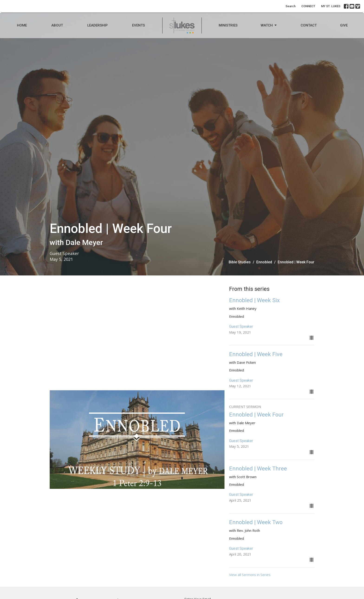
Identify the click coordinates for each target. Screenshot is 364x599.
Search (291, 6)
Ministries (228, 25)
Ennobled (264, 262)
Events (138, 25)
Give (344, 25)
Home (22, 25)
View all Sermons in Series (250, 575)
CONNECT (308, 6)
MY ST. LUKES (331, 6)
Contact (309, 25)
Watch (269, 25)
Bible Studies (240, 262)
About (57, 25)
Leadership (97, 25)
